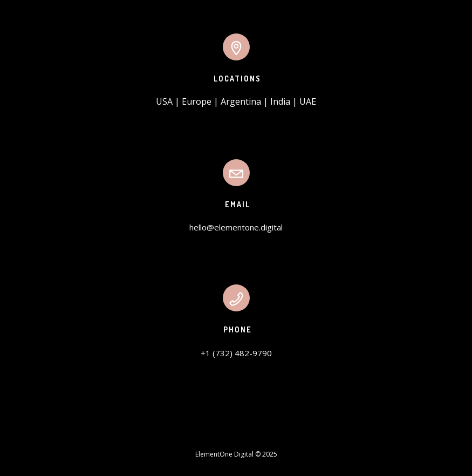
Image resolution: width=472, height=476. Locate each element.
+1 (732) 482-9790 (236, 353)
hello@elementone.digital (236, 227)
